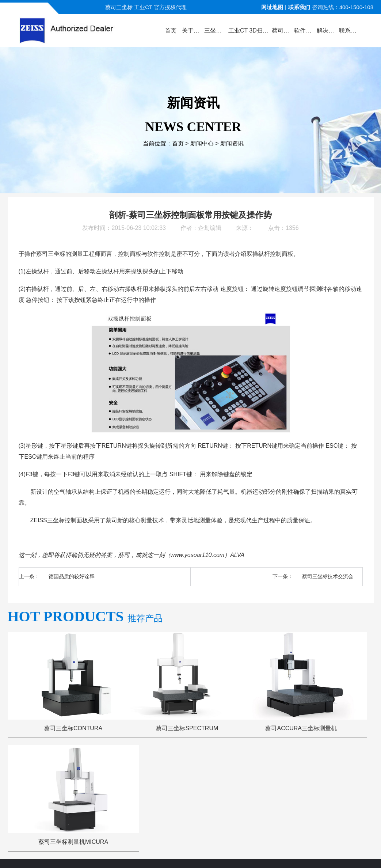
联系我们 (299, 7)
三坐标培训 (297, 767)
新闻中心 (202, 143)
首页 (178, 143)
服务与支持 (219, 767)
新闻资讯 (232, 143)
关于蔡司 (81, 767)
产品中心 (115, 767)
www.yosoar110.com (198, 555)
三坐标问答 (258, 767)
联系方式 (334, 767)
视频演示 (149, 767)
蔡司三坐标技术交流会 (328, 576)
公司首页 (47, 767)
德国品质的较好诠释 (72, 576)
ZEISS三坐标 (45, 520)
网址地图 (272, 7)
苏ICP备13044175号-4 (203, 855)
